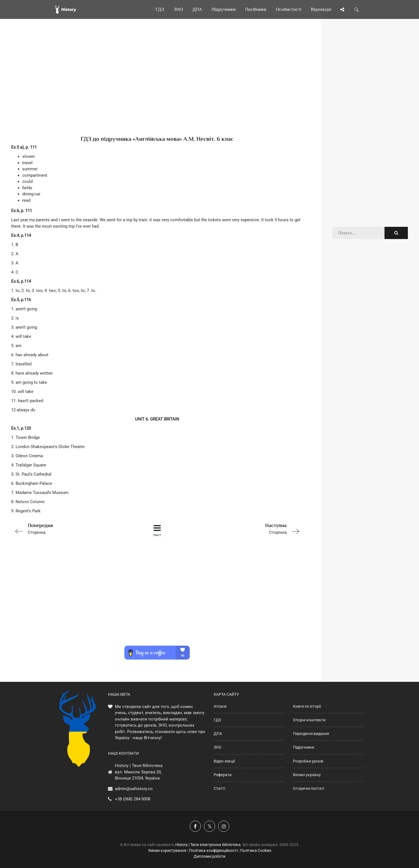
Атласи (220, 706)
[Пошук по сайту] (357, 9)
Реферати (223, 775)
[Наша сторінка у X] (209, 826)
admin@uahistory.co (134, 789)
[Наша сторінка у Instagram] (224, 826)
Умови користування (167, 850)
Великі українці (307, 775)
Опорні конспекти (309, 720)
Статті (219, 788)
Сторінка (69, 528)
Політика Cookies (256, 850)
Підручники (304, 747)
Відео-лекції (224, 761)
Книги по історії (307, 706)
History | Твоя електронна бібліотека (208, 845)
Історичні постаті (309, 788)
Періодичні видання (311, 734)
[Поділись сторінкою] (342, 9)
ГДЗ (217, 720)
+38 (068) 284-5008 (133, 799)
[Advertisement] (157, 86)
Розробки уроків (308, 761)
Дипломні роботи (209, 856)
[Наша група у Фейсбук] (195, 826)
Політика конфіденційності (213, 850)
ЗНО (218, 747)
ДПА (218, 734)
